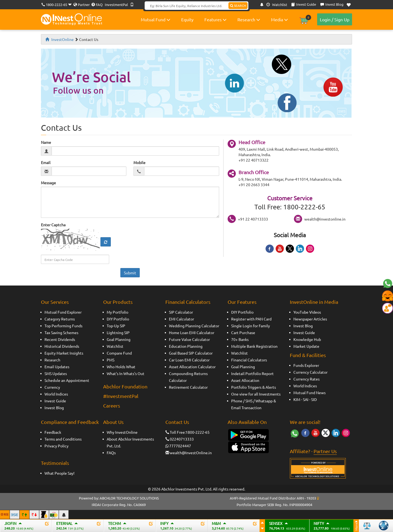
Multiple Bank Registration (254, 346)
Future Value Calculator (189, 339)
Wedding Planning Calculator (194, 326)
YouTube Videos (307, 312)
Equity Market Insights (64, 353)
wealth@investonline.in (325, 219)
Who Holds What (121, 367)
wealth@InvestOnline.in (191, 453)
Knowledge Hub (307, 339)
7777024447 (180, 446)
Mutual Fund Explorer (63, 312)
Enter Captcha (53, 225)
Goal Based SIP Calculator (191, 353)
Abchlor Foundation (125, 386)
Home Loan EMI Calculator (192, 332)
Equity (187, 19)
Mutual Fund (156, 19)
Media (279, 19)
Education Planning (186, 346)
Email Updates (57, 367)
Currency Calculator (310, 372)
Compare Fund (119, 353)
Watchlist (277, 5)
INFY (164, 523)
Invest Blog (54, 408)
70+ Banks (240, 339)
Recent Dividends (60, 339)
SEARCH (238, 5)
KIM (297, 399)
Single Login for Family (251, 326)
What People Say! (59, 473)
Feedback (53, 432)
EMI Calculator (181, 319)
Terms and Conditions (63, 439)
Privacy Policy (56, 446)
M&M (216, 523)
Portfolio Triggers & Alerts (254, 387)
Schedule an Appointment (67, 380)
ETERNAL (64, 523)
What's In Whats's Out (126, 373)
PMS (111, 360)
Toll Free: (175, 432)
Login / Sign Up (335, 19)
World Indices (56, 394)
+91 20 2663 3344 (254, 185)
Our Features (242, 302)
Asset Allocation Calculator (192, 367)
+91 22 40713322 (254, 160)
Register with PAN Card (251, 319)
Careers (112, 405)
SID (314, 399)
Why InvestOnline (122, 432)
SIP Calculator (181, 312)
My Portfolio (117, 312)
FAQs (111, 453)
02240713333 (182, 439)
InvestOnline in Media (314, 302)
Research (249, 19)
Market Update (306, 346)
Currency (52, 387)
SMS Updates (56, 373)
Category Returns (60, 319)
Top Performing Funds (63, 326)
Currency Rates (306, 379)
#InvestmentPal (121, 396)
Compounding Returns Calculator (188, 377)
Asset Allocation (245, 380)
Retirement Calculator (188, 387)
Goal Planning (119, 339)
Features (215, 19)
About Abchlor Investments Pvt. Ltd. (130, 442)
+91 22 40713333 (253, 219)
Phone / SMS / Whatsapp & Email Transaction (254, 404)
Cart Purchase (243, 332)
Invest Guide (55, 401)
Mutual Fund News (309, 393)
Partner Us (325, 451)
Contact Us (177, 422)
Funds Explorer (306, 365)
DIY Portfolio (118, 319)
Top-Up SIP (116, 326)
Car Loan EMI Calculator (189, 360)
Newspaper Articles (310, 319)
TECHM (114, 523)
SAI (306, 399)
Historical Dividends (62, 346)
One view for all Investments (256, 394)
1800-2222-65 (56, 5)
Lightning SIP (118, 332)
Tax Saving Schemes (61, 332)
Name (46, 142)
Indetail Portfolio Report (252, 373)
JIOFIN (10, 523)
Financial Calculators (188, 302)
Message (48, 183)
